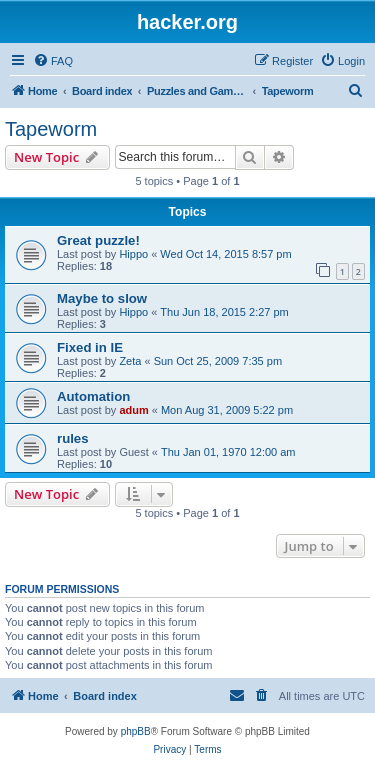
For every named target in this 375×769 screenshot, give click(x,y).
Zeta (130, 361)
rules (73, 438)
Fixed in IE (90, 347)
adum (133, 410)
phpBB (136, 731)
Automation (93, 396)
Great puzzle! (98, 240)
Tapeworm (51, 129)
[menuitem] (53, 61)
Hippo (133, 254)
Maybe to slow (102, 298)
